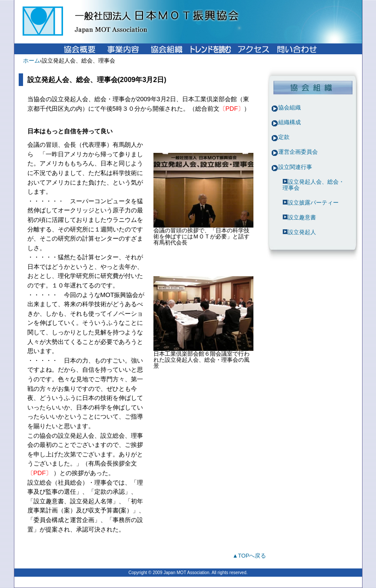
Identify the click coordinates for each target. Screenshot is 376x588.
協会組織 (289, 107)
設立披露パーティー (313, 203)
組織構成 (289, 122)
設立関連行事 (295, 167)
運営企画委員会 (298, 152)
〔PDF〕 (232, 109)
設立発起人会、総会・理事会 (313, 185)
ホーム (32, 61)
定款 (284, 137)
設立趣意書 (302, 217)
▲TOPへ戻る (250, 556)
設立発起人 (302, 232)
